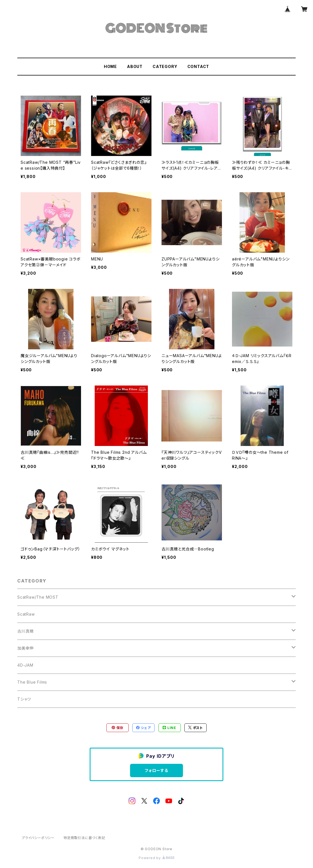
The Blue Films (32, 682)
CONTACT (198, 66)
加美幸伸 (25, 648)
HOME (110, 66)
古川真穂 (25, 631)
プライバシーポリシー (38, 838)
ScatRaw (26, 614)
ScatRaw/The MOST (38, 597)
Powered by (156, 858)
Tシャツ (24, 699)
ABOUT (135, 66)
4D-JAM (25, 665)
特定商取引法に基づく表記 (84, 838)
